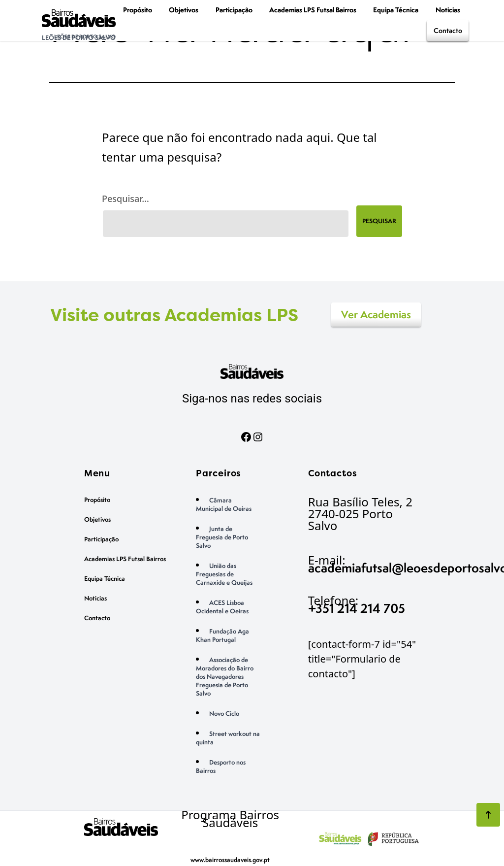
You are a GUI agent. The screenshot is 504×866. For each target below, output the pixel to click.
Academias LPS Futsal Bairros (313, 10)
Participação (234, 10)
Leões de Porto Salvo (79, 38)
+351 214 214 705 (357, 608)
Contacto (448, 30)
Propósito (138, 10)
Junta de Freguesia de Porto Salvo (222, 537)
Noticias (448, 10)
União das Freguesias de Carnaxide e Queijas (224, 574)
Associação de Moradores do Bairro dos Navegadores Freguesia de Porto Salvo (225, 677)
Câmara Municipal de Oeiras (224, 504)
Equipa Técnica (396, 10)
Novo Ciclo (224, 714)
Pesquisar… (126, 199)
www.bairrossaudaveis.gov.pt (230, 860)
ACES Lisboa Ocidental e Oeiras (222, 607)
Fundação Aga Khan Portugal (222, 635)
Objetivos (184, 10)
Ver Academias (376, 315)
